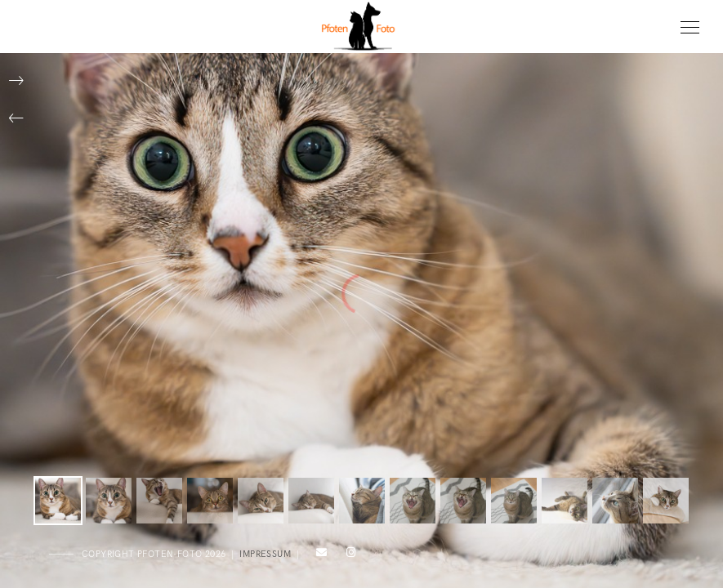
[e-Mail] (319, 555)
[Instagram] (348, 555)
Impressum (265, 554)
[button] (16, 118)
